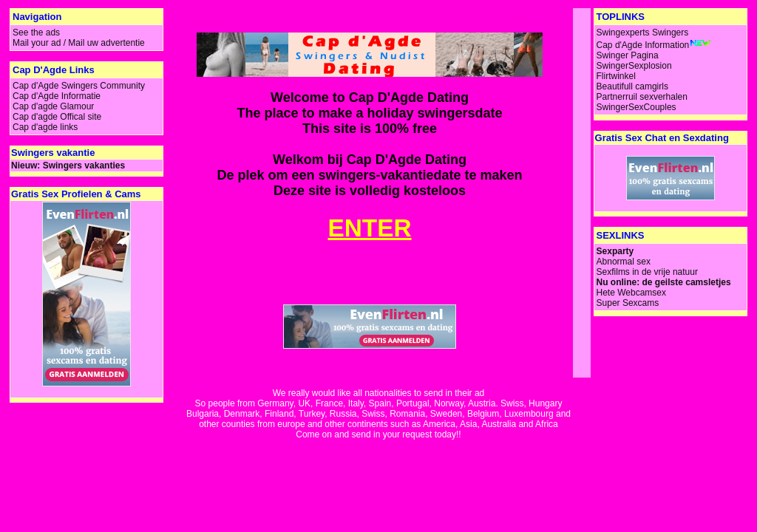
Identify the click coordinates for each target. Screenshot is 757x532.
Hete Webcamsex (631, 293)
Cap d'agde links (45, 127)
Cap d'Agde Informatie (57, 96)
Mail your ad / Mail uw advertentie (79, 43)
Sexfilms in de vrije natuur (647, 272)
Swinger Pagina (628, 55)
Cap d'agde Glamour (53, 106)
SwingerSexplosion (634, 66)
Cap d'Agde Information (643, 45)
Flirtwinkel (616, 76)
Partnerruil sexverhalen (642, 97)
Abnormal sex (624, 262)
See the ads (36, 33)
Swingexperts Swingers (643, 33)
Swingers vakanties (84, 166)
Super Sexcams (628, 303)
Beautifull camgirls (632, 86)
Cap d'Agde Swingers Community (79, 86)
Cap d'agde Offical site (57, 117)
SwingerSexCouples (637, 107)
